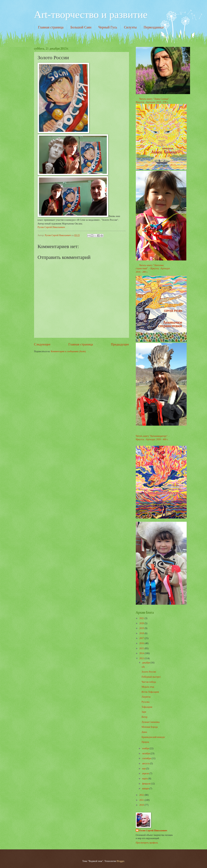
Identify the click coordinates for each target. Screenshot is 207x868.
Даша (144, 732)
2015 (142, 648)
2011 (142, 800)
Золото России (149, 672)
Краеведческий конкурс (153, 737)
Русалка (146, 702)
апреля (146, 773)
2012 (142, 795)
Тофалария (147, 707)
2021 (142, 618)
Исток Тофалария (150, 692)
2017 (142, 638)
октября (146, 754)
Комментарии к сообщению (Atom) (68, 351)
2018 (142, 633)
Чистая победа (149, 682)
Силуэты (130, 27)
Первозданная (154, 27)
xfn (143, 667)
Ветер (144, 717)
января (146, 789)
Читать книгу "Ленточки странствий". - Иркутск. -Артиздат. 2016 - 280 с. (153, 269)
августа (146, 763)
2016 (142, 643)
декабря (146, 663)
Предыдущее (120, 344)
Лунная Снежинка (151, 722)
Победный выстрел (151, 677)
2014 (142, 653)
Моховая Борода (150, 727)
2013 (142, 658)
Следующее (42, 344)
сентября (147, 758)
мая (144, 769)
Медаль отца (148, 687)
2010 (142, 805)
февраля (146, 784)
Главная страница (51, 27)
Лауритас (146, 697)
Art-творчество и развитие (91, 15)
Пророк (145, 742)
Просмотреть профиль (147, 843)
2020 (142, 623)
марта (145, 779)
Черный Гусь (108, 27)
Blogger (120, 861)
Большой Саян (81, 27)
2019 (142, 628)
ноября (146, 748)
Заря (144, 712)
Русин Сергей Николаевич (51, 227)
